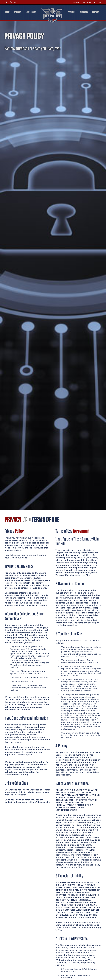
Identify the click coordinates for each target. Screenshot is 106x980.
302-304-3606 (87, 2)
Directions (97, 2)
